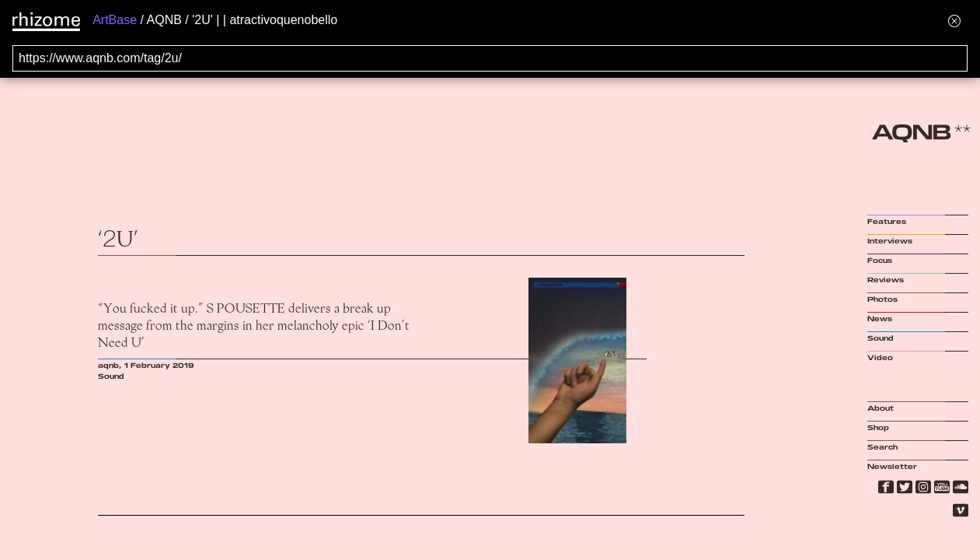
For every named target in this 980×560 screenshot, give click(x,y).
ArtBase (115, 20)
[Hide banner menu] (954, 21)
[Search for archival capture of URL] (490, 58)
